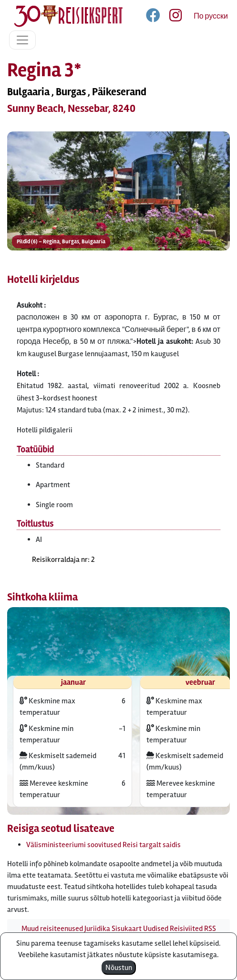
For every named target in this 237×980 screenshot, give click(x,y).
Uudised (156, 929)
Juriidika (97, 929)
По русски (211, 16)
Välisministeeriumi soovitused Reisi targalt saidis (103, 845)
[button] (118, 205)
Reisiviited (186, 929)
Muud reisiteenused (52, 929)
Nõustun (119, 968)
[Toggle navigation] (22, 40)
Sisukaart (127, 929)
